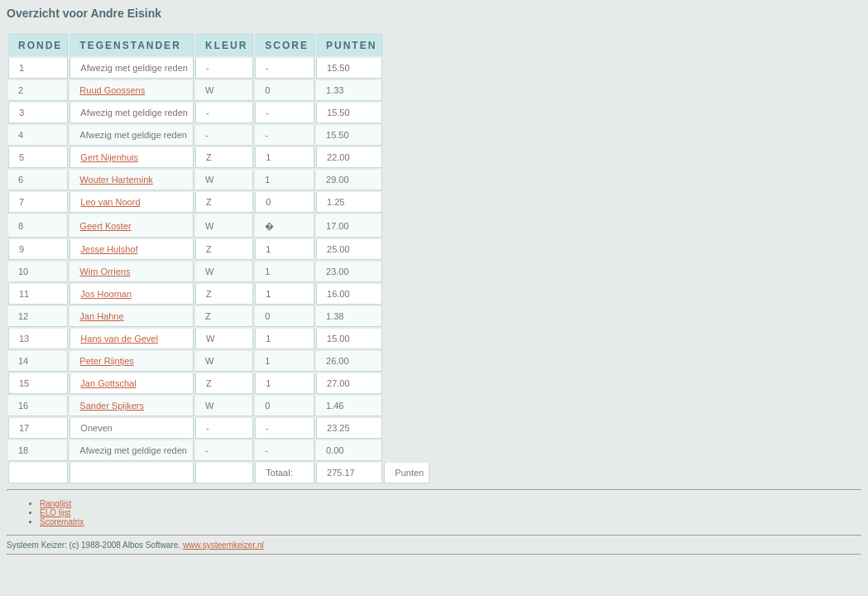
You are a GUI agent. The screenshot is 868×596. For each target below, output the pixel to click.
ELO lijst (55, 513)
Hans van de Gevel (119, 339)
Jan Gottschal (108, 383)
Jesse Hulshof (109, 249)
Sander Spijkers (112, 406)
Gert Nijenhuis (109, 157)
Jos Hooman (106, 294)
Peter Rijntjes (106, 361)
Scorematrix (62, 522)
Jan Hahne (101, 316)
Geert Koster (105, 226)
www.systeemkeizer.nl (223, 545)
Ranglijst (55, 504)
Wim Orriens (105, 272)
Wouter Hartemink (116, 180)
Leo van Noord (110, 202)
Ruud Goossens (112, 90)
